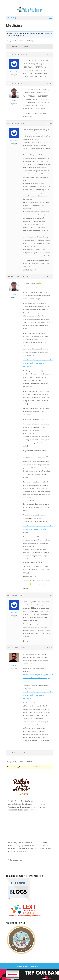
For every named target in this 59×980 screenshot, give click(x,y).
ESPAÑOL (35, 966)
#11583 (49, 83)
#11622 (49, 123)
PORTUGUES (23, 966)
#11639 (49, 277)
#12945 (49, 648)
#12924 (49, 595)
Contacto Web (16, 860)
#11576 (49, 54)
